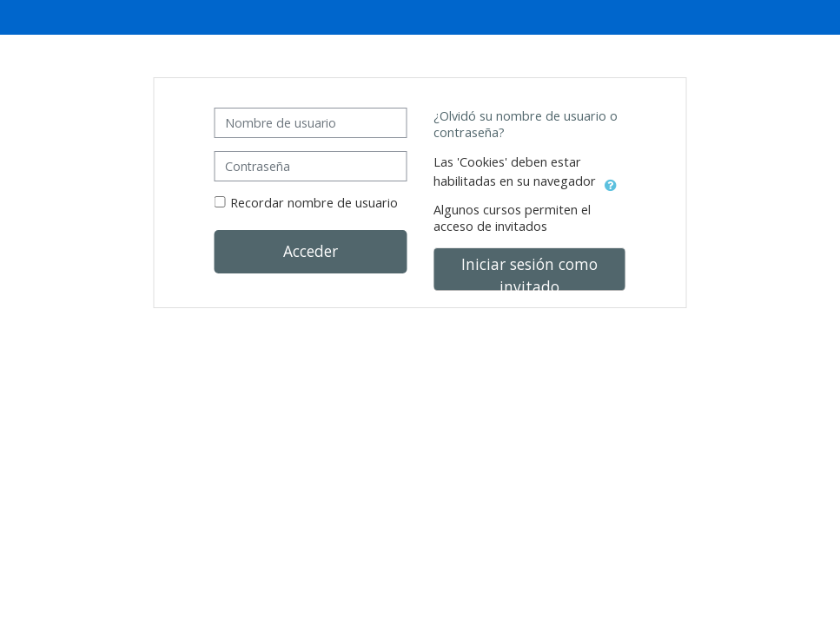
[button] (611, 182)
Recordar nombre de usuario (314, 203)
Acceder (311, 251)
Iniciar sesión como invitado (529, 272)
